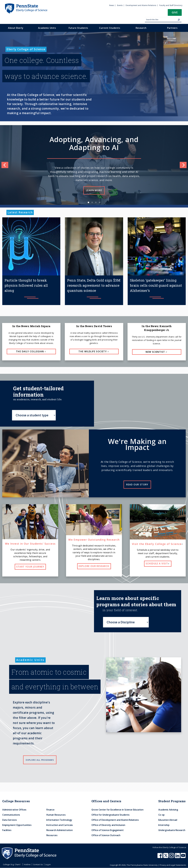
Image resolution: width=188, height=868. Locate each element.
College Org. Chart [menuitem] (12, 864)
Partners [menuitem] (172, 28)
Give (175, 12)
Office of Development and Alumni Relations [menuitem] (115, 820)
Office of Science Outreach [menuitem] (106, 835)
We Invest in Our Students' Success (30, 544)
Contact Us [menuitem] (38, 864)
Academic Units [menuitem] (47, 28)
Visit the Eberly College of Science (158, 544)
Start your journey (30, 567)
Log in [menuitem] (48, 864)
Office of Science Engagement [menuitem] (108, 830)
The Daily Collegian (31, 351)
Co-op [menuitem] (161, 815)
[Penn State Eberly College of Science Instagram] (172, 857)
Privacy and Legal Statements (173, 865)
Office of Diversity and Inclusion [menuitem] (108, 825)
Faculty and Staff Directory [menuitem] (171, 5)
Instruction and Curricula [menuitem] (59, 825)
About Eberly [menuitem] (16, 28)
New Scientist (157, 352)
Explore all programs (40, 760)
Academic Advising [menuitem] (168, 810)
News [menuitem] (112, 5)
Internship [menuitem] (164, 825)
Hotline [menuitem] (27, 864)
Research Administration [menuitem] (60, 830)
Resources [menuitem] (52, 835)
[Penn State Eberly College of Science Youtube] (183, 857)
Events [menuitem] (120, 5)
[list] (94, 165)
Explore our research (94, 566)
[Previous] (5, 165)
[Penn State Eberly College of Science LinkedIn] (178, 857)
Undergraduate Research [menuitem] (172, 830)
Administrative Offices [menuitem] (14, 810)
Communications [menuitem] (11, 815)
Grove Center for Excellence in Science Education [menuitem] (117, 810)
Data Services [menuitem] (9, 820)
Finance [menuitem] (50, 810)
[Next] (183, 165)
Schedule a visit (158, 564)
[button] (175, 13)
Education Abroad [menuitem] (168, 820)
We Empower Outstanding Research (94, 540)
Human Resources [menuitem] (56, 815)
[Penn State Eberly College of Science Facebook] (160, 857)
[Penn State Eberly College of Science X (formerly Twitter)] (166, 857)
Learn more (94, 190)
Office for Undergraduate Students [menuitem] (110, 815)
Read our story (137, 485)
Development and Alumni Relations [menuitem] (141, 5)
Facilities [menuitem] (7, 830)
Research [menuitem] (141, 28)
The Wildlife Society (94, 351)
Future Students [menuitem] (78, 28)
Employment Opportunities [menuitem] (17, 825)
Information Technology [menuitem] (59, 820)
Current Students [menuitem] (110, 28)
